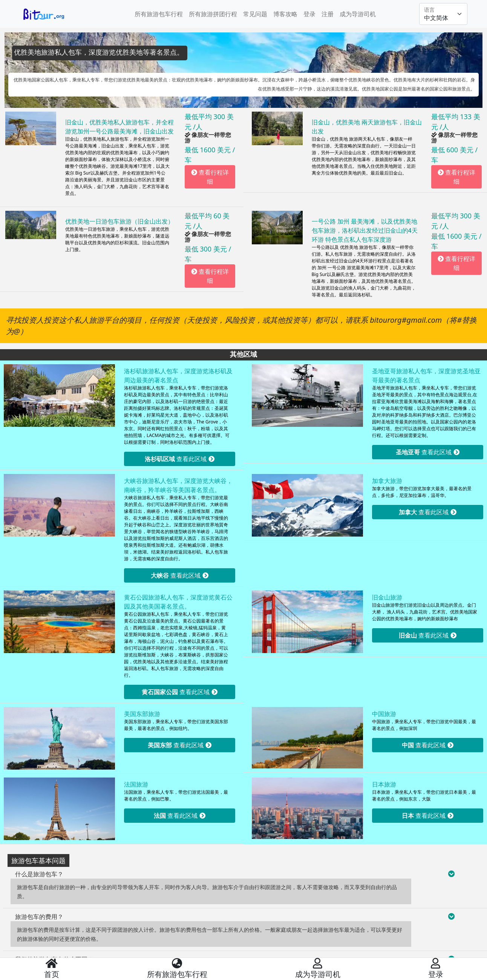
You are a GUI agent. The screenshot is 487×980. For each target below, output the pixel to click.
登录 (309, 14)
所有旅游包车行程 (159, 14)
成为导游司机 (358, 14)
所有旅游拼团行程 (213, 14)
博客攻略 (285, 14)
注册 (328, 14)
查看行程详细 (210, 177)
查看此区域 (179, 459)
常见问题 (255, 14)
